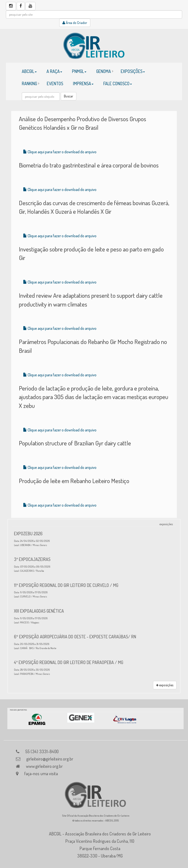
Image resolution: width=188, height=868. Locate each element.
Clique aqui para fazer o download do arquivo (60, 152)
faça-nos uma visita (41, 773)
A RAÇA (54, 71)
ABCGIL (29, 71)
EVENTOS (55, 83)
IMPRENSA (83, 83)
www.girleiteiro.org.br (44, 766)
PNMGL (79, 71)
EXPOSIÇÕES (133, 71)
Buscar (69, 96)
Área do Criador (75, 23)
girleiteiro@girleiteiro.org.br (50, 759)
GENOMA (104, 71)
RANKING (29, 83)
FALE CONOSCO (118, 83)
